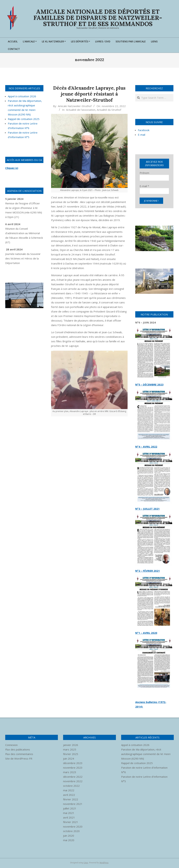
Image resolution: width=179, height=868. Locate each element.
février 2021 (71, 822)
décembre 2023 (73, 763)
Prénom (144, 173)
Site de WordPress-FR (19, 758)
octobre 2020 (71, 831)
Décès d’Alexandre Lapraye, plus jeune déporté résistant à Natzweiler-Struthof (89, 94)
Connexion (11, 745)
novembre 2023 (73, 768)
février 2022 (71, 799)
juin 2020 (69, 836)
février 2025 (71, 754)
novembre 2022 (73, 781)
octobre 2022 (71, 786)
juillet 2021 (70, 808)
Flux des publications (18, 749)
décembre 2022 (73, 777)
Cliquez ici (12, 168)
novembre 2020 (73, 827)
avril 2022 (69, 795)
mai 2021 (69, 813)
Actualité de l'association (81, 110)
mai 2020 (69, 840)
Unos (86, 863)
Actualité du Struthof (109, 110)
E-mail (144, 186)
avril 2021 (69, 817)
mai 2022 (69, 790)
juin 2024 (69, 758)
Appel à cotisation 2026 (22, 96)
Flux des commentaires (19, 754)
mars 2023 (70, 772)
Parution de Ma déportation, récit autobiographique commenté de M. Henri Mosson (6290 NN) (146, 754)
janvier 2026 (71, 745)
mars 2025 (70, 749)
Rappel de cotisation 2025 (24, 119)
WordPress (104, 863)
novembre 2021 (73, 804)
